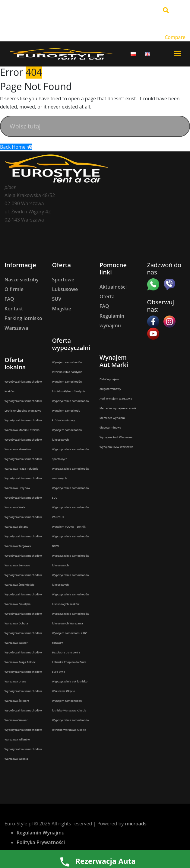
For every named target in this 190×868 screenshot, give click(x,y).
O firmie (14, 289)
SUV (57, 299)
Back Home (16, 147)
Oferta (107, 296)
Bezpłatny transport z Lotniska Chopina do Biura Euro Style (69, 662)
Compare (175, 37)
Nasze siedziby (22, 280)
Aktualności (113, 287)
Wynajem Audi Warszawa (116, 437)
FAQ (9, 299)
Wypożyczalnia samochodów (71, 401)
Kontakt (14, 309)
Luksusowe (65, 289)
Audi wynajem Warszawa (116, 398)
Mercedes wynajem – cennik (118, 408)
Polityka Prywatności (41, 842)
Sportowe (63, 280)
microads (136, 824)
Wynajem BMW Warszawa (116, 447)
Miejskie (62, 309)
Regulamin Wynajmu (41, 833)
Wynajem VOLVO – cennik (69, 527)
